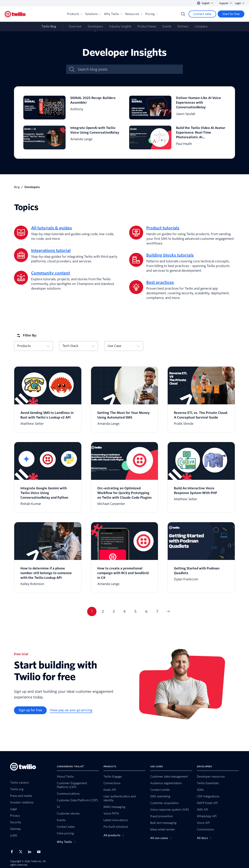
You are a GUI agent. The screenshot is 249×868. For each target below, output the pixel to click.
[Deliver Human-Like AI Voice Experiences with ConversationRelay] (177, 108)
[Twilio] (15, 14)
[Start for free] (231, 14)
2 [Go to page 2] (103, 611)
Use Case (124, 346)
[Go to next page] (168, 611)
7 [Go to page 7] (157, 611)
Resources (134, 14)
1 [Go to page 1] (92, 611)
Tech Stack (79, 346)
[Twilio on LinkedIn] (31, 852)
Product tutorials (163, 228)
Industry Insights (120, 26)
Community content (51, 273)
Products (75, 14)
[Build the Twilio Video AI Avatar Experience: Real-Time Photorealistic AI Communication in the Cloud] (177, 138)
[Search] (183, 14)
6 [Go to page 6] (146, 611)
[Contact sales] (202, 14)
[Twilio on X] (22, 852)
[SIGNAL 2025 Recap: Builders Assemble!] (72, 108)
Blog (17, 187)
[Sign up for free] (30, 710)
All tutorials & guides (52, 228)
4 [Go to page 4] (124, 611)
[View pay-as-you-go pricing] (71, 710)
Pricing (151, 14)
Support (226, 3)
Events (167, 26)
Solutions (93, 14)
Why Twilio (113, 14)
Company (201, 26)
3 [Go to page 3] (114, 611)
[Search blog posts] (129, 69)
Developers (95, 26)
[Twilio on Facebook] (13, 852)
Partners (183, 26)
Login (240, 3)
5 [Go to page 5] (135, 611)
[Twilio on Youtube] (40, 852)
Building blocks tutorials (170, 255)
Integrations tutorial (51, 251)
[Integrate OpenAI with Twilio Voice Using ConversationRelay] (72, 138)
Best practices (160, 282)
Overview (75, 26)
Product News (147, 26)
